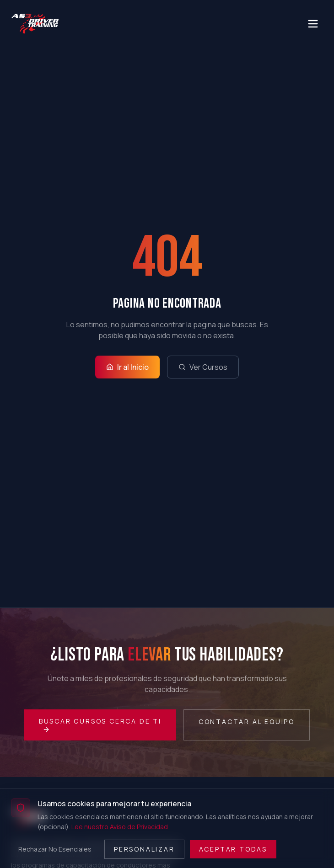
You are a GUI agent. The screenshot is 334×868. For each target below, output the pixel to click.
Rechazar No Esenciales (55, 849)
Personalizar (144, 849)
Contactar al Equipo (247, 722)
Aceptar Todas (233, 849)
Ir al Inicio (127, 367)
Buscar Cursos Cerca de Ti (100, 725)
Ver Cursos (203, 367)
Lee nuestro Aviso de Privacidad (120, 827)
